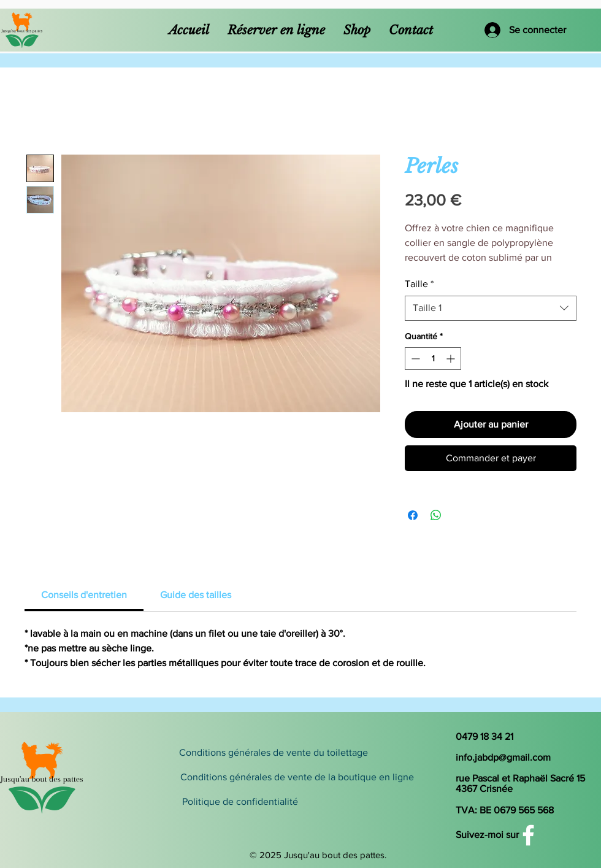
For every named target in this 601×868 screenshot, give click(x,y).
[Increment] (452, 359)
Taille (419, 284)
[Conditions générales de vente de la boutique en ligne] (297, 777)
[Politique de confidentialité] (289, 802)
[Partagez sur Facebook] (413, 515)
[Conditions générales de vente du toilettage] (274, 753)
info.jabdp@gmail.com (503, 757)
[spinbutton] (433, 359)
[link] (84, 595)
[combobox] (491, 308)
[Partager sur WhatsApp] (436, 515)
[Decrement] (414, 359)
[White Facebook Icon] (528, 835)
